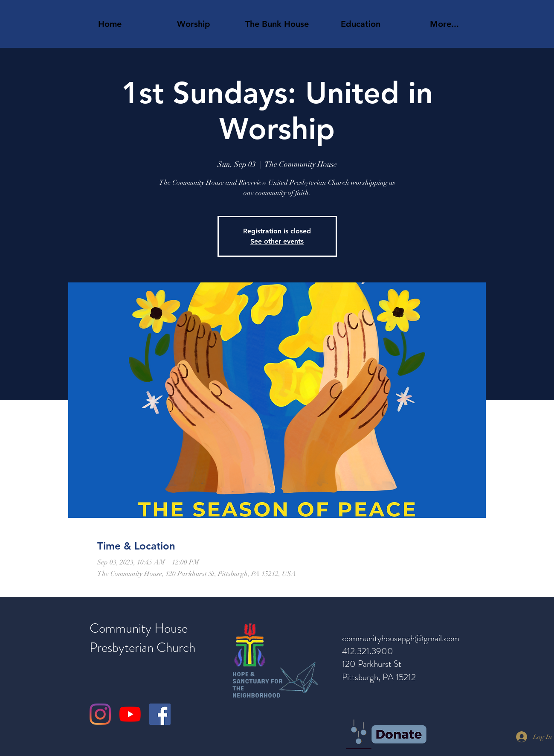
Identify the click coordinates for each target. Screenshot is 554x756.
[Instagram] (100, 714)
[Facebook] (160, 714)
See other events (277, 241)
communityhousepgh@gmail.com (401, 638)
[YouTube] (130, 714)
